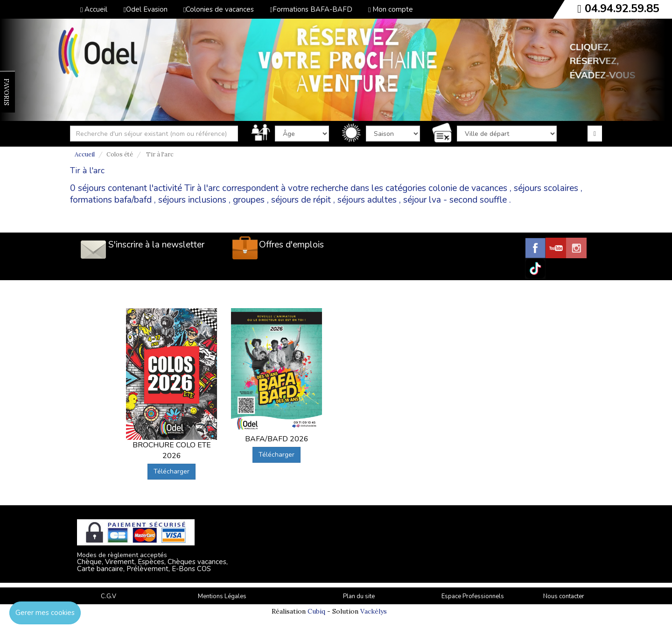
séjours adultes (367, 200)
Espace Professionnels (473, 596)
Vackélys (374, 611)
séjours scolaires (546, 188)
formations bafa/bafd (111, 200)
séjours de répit (301, 200)
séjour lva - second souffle (455, 200)
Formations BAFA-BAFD (311, 9)
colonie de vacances (468, 188)
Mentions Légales (222, 596)
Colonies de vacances (219, 9)
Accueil (94, 9)
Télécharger (171, 471)
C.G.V (108, 596)
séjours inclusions (192, 200)
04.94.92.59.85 (622, 8)
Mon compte (391, 9)
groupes (249, 200)
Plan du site (359, 596)
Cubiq (316, 611)
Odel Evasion (145, 9)
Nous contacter (564, 596)
